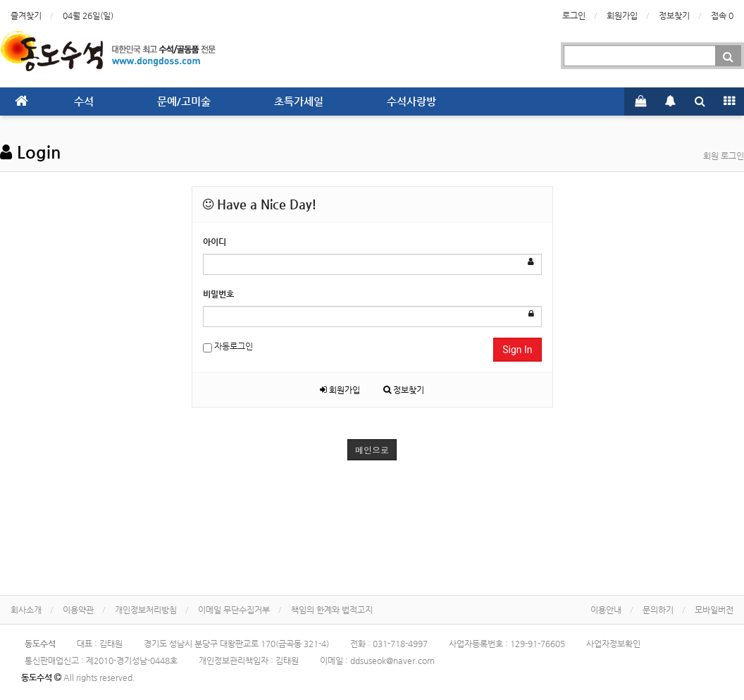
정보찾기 (674, 16)
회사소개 (26, 610)
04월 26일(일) (88, 16)
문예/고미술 (184, 101)
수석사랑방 (411, 101)
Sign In (517, 350)
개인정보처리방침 (146, 610)
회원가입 (622, 16)
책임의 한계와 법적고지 (332, 610)
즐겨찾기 (26, 16)
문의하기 (658, 610)
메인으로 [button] (372, 449)
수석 (84, 101)
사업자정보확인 (613, 644)
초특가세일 (299, 101)
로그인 (574, 16)
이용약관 (78, 610)
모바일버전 (714, 610)
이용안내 (606, 610)
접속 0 (722, 16)
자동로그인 (228, 347)
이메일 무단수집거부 (234, 610)
